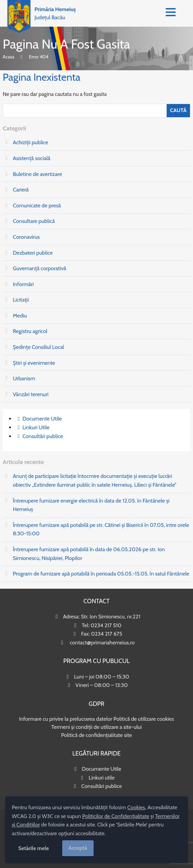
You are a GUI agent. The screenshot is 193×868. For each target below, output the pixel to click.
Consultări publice (43, 436)
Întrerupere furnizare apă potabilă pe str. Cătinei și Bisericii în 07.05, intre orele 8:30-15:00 (101, 529)
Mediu (20, 316)
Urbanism (24, 378)
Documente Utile (42, 419)
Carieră (21, 190)
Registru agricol (30, 331)
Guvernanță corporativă (40, 268)
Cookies (136, 807)
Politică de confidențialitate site (97, 735)
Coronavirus (26, 237)
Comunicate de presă (37, 206)
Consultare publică (34, 221)
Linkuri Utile (36, 427)
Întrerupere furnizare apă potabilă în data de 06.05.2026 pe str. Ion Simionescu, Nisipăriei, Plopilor (89, 554)
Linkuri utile (102, 778)
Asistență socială (32, 158)
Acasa (8, 57)
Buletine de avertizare (37, 174)
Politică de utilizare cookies (143, 719)
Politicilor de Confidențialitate (116, 816)
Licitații (21, 300)
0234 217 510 (106, 625)
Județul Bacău (55, 13)
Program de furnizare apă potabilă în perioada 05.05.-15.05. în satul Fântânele (101, 574)
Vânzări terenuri (31, 394)
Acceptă (78, 848)
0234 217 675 (106, 634)
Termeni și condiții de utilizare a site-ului (97, 727)
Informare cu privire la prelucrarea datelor (66, 719)
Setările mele (34, 848)
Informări (23, 284)
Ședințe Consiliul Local (39, 347)
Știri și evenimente (34, 363)
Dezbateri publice (33, 253)
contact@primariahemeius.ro (102, 643)
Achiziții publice (30, 142)
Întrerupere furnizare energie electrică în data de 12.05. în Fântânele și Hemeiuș (91, 505)
